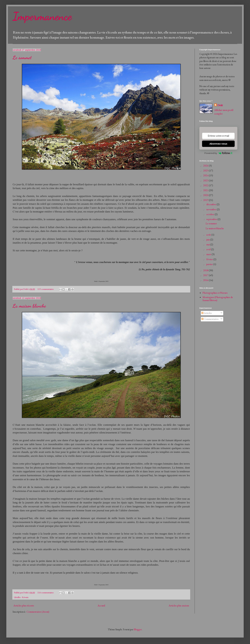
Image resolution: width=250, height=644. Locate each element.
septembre (212, 219)
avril (209, 249)
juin (208, 240)
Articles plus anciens (179, 606)
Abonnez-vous (218, 144)
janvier (210, 264)
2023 (206, 180)
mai (208, 244)
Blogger (138, 629)
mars (209, 254)
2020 (206, 195)
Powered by (218, 153)
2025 (206, 171)
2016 (206, 280)
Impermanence (42, 16)
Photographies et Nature (215, 293)
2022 (206, 185)
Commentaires (210, 319)
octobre (211, 214)
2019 (206, 200)
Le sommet (22, 57)
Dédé (220, 105)
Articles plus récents (24, 606)
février (210, 259)
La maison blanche (29, 306)
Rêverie (25, 597)
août (209, 235)
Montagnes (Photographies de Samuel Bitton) (218, 299)
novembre (212, 209)
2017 (206, 275)
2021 (206, 190)
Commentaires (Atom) (38, 612)
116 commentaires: (46, 592)
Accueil (101, 606)
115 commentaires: (46, 289)
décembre (211, 204)
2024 (206, 175)
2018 (206, 270)
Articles (207, 313)
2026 (206, 166)
